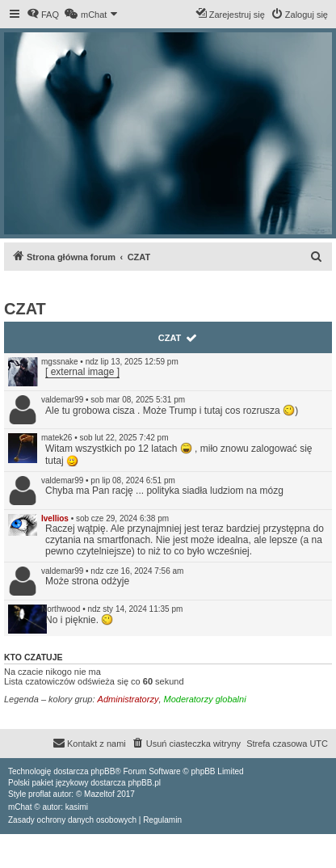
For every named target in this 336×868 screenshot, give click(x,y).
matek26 (57, 438)
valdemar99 (62, 400)
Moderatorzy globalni (205, 699)
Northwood (61, 609)
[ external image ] (82, 372)
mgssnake (60, 362)
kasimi (77, 807)
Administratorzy (128, 699)
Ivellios (55, 518)
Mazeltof (99, 794)
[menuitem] (43, 15)
